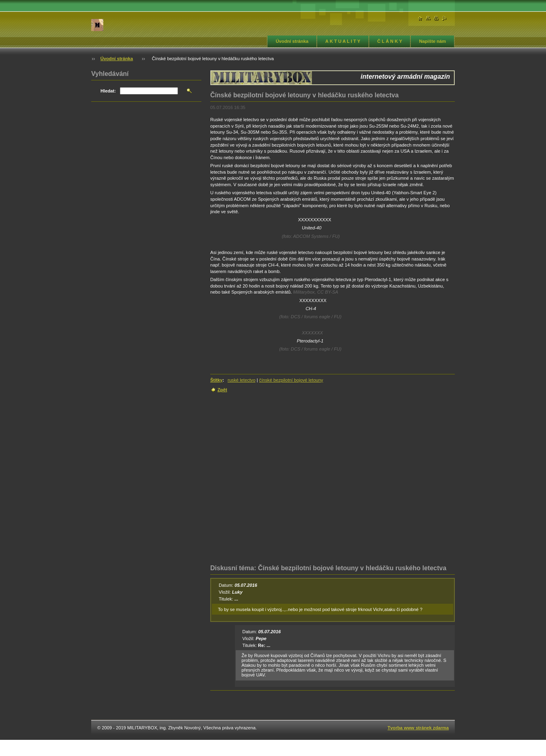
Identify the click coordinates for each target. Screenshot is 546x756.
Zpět (222, 390)
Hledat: (108, 91)
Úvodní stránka (292, 41)
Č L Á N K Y (390, 41)
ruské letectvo (242, 380)
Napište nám (432, 41)
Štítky (216, 380)
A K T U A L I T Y (343, 41)
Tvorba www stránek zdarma (418, 728)
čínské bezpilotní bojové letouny (291, 380)
